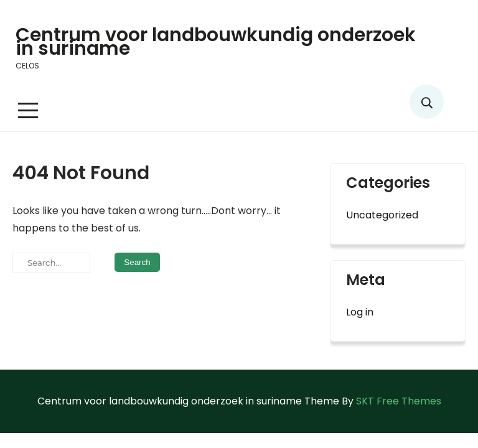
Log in (360, 312)
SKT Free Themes (399, 401)
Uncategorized (382, 215)
